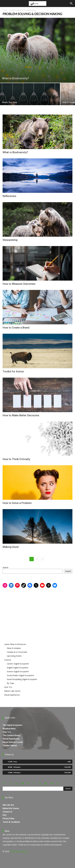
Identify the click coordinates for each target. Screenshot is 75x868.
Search (5, 567)
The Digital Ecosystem (12, 725)
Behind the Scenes (11, 808)
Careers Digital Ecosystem (18, 664)
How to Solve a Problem (17, 503)
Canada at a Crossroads (17, 652)
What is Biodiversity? (15, 152)
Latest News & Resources (15, 644)
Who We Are (8, 805)
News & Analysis (14, 648)
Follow (68, 767)
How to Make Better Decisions (21, 415)
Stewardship (10, 240)
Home (5, 10)
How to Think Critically (16, 459)
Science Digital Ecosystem (18, 671)
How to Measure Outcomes (19, 284)
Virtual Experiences (12, 695)
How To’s (8, 687)
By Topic (11, 683)
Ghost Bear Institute (19, 851)
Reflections (9, 196)
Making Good (11, 547)
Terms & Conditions (11, 822)
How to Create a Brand (16, 328)
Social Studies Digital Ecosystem (20, 675)
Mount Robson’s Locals (13, 742)
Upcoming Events (14, 656)
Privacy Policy (8, 818)
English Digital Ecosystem (18, 668)
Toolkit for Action (13, 371)
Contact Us (7, 812)
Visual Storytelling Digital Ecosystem (22, 679)
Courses (8, 660)
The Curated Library (11, 735)
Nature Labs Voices (12, 691)
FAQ (4, 815)
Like (69, 762)
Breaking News (9, 729)
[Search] (71, 4)
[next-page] (42, 559)
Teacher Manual (10, 745)
